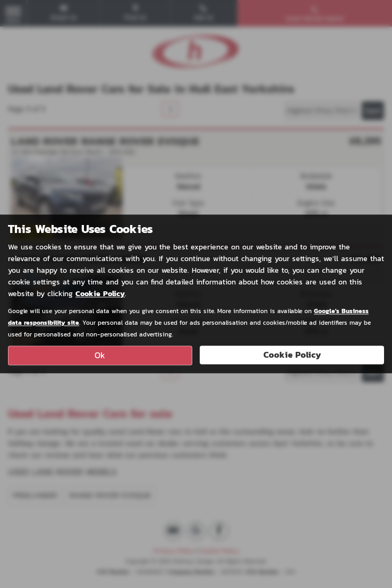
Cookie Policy (100, 294)
